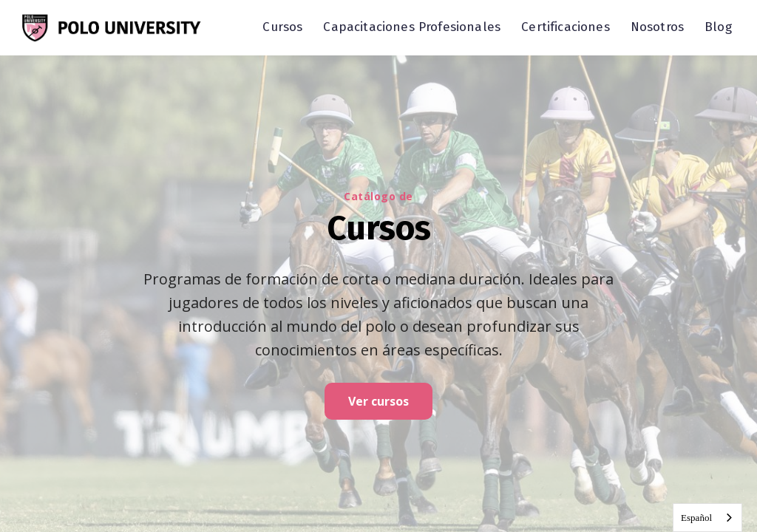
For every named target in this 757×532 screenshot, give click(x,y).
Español (696, 518)
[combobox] (707, 518)
